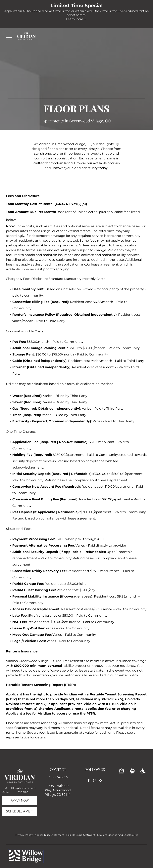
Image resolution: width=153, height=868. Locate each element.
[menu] (9, 38)
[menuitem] (24, 835)
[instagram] (95, 781)
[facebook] (89, 781)
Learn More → (76, 19)
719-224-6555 (58, 777)
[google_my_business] (101, 781)
